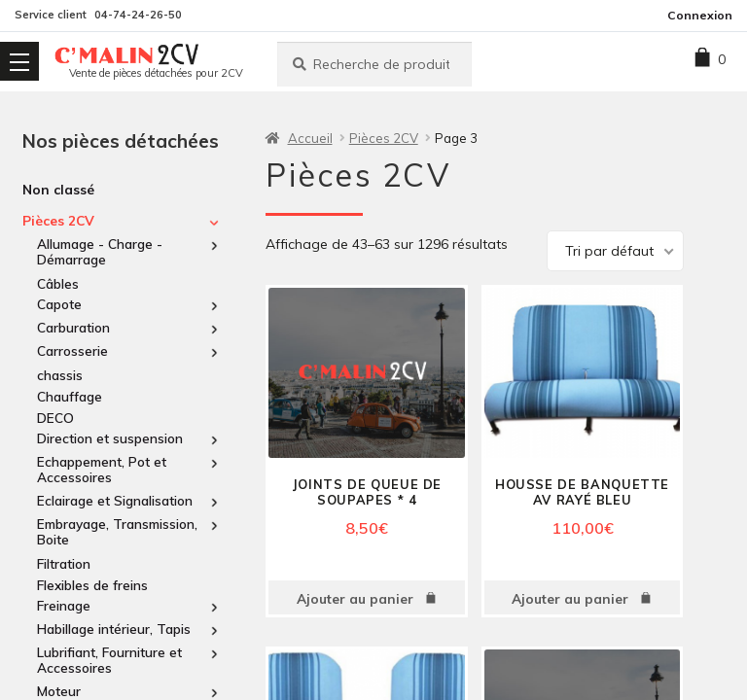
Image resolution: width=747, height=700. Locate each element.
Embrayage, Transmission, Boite (117, 532)
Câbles (58, 283)
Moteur (59, 691)
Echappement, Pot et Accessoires (102, 470)
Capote (59, 304)
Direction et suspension (110, 438)
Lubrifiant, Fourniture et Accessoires (109, 660)
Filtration (64, 563)
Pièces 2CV (58, 221)
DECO (55, 418)
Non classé (58, 189)
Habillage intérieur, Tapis (114, 629)
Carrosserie (72, 351)
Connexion (700, 15)
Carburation (73, 328)
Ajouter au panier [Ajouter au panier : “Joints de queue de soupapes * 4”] (355, 598)
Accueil (310, 138)
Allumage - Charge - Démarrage (100, 252)
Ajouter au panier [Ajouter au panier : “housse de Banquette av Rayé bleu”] (570, 598)
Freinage (64, 606)
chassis (60, 375)
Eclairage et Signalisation (115, 501)
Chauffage (70, 396)
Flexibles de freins (92, 585)
